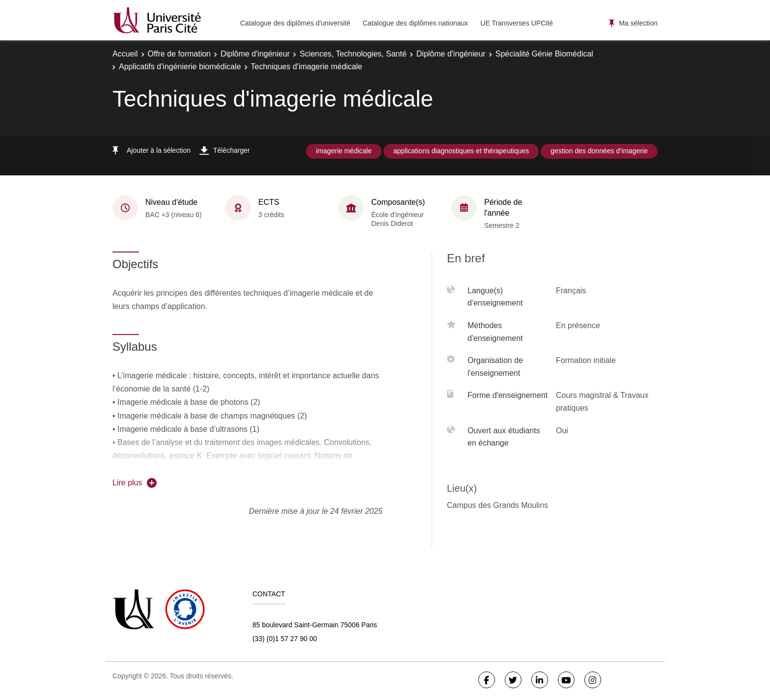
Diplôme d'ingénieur (255, 54)
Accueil (125, 54)
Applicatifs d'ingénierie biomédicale (180, 67)
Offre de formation (179, 54)
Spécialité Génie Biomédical (544, 54)
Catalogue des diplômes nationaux (415, 23)
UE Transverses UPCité (517, 23)
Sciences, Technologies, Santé (353, 54)
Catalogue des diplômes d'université (295, 23)
